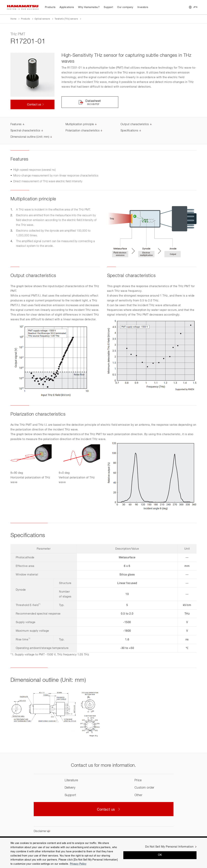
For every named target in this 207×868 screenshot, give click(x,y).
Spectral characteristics (25, 131)
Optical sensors (42, 19)
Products (26, 19)
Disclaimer (40, 831)
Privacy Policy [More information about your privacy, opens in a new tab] (78, 864)
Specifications (129, 131)
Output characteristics (135, 124)
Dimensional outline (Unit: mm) (30, 137)
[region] (103, 853)
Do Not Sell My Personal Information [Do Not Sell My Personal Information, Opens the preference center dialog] (169, 847)
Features (16, 124)
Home (13, 19)
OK (160, 855)
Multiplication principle (80, 124)
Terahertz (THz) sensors (66, 19)
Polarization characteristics (83, 131)
